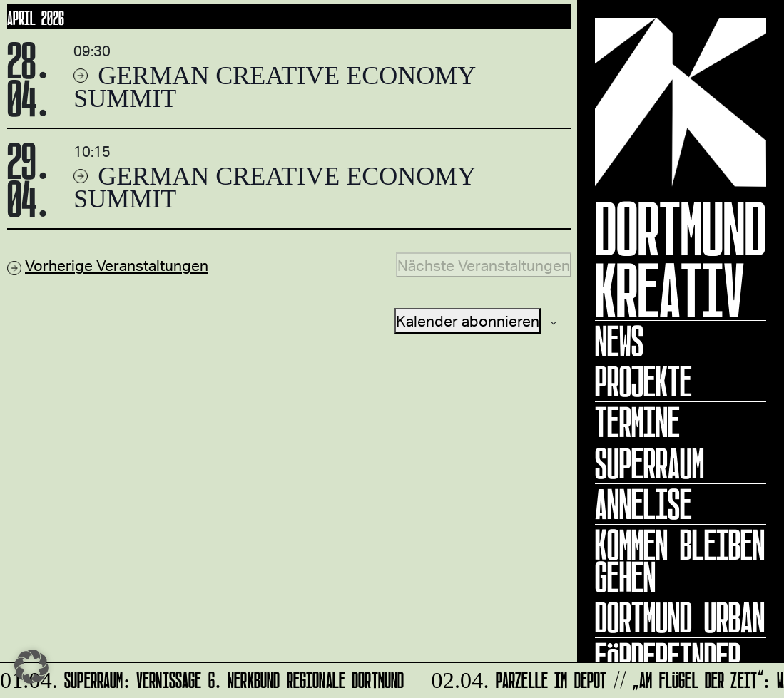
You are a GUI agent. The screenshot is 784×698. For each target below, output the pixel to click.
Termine (637, 422)
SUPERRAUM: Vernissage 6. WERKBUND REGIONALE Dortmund (203, 678)
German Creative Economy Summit (274, 87)
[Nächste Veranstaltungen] (484, 265)
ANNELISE (643, 504)
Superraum (650, 463)
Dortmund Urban (680, 617)
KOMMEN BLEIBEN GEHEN (680, 561)
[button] (31, 667)
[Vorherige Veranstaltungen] (108, 265)
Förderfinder (668, 658)
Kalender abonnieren (468, 320)
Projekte (643, 381)
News (619, 341)
